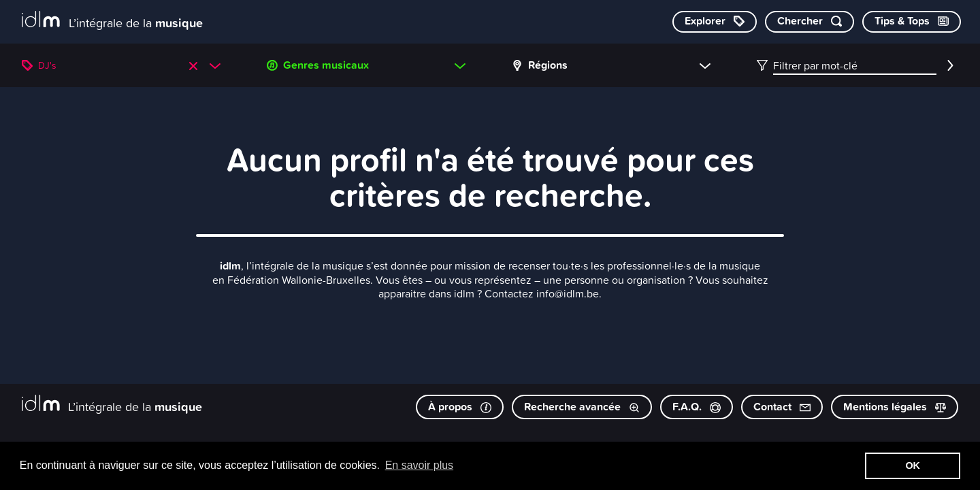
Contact (782, 407)
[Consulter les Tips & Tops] (912, 22)
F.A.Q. (697, 407)
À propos (460, 407)
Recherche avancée (582, 407)
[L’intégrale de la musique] (112, 21)
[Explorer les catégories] (715, 22)
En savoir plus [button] (420, 465)
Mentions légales (895, 407)
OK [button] (913, 465)
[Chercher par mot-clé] (810, 22)
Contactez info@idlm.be (542, 293)
